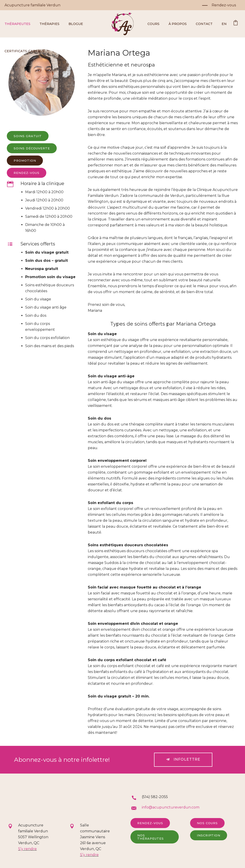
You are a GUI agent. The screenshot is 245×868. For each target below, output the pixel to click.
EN (224, 24)
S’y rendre (27, 849)
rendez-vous (27, 173)
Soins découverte (32, 148)
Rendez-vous (150, 823)
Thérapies (49, 24)
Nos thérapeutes (151, 837)
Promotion (25, 161)
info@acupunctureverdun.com (171, 807)
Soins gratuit (28, 136)
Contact (204, 24)
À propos (178, 24)
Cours (153, 24)
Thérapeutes (17, 24)
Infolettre (183, 759)
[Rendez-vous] (219, 5)
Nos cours (207, 823)
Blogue (76, 24)
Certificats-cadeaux (25, 51)
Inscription (209, 835)
